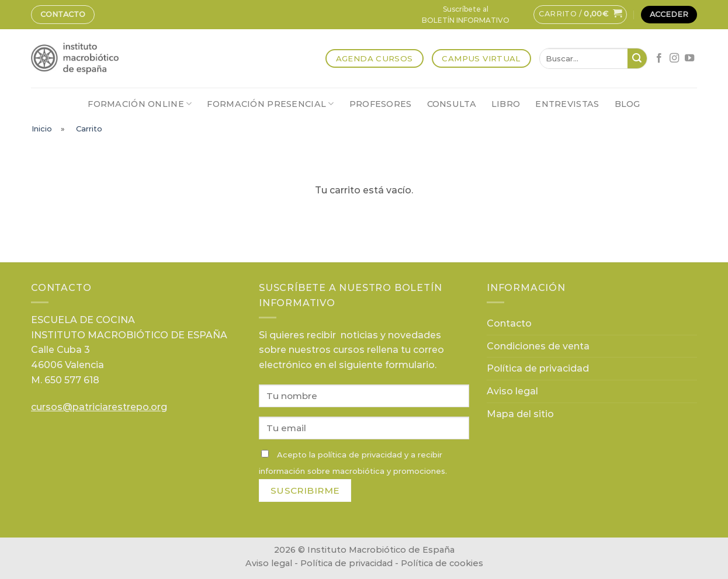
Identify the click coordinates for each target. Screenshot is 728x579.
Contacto (63, 14)
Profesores (381, 104)
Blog (628, 104)
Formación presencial (270, 104)
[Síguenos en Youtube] (689, 58)
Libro (506, 104)
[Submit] (637, 58)
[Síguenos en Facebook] (659, 58)
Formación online (140, 104)
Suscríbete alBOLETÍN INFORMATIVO (466, 15)
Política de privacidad (538, 368)
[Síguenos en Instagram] (674, 58)
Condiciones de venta (538, 346)
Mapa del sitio (520, 414)
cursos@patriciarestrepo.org (99, 407)
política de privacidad (360, 455)
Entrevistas (567, 104)
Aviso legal (512, 391)
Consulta (452, 104)
